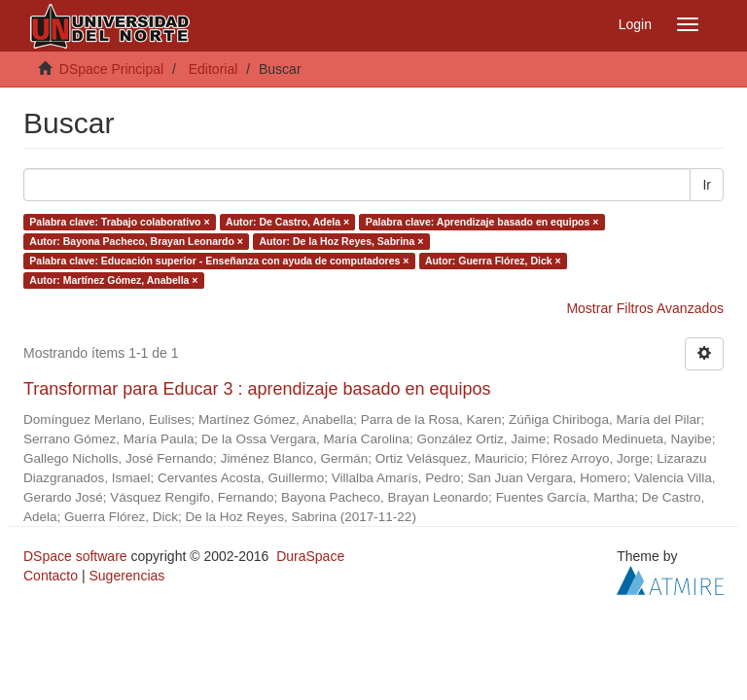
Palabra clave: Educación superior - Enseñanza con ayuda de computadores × (219, 261)
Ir (707, 185)
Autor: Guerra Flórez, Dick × (493, 261)
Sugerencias (126, 576)
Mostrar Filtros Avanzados (645, 308)
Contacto (51, 576)
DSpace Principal (111, 69)
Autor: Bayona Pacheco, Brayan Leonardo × (136, 241)
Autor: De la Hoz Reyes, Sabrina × (341, 241)
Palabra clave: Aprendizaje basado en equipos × (482, 222)
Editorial (213, 69)
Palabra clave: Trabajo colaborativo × (119, 222)
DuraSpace (310, 556)
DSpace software (75, 556)
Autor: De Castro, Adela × (287, 222)
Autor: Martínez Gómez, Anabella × (113, 280)
